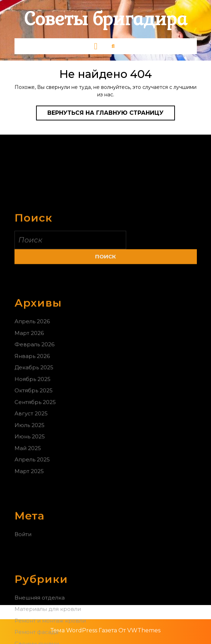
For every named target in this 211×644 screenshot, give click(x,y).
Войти (23, 574)
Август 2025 (31, 453)
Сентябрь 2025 (35, 442)
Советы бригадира (106, 19)
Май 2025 (28, 488)
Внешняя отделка (40, 637)
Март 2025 (29, 511)
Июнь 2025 (30, 476)
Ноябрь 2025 (33, 419)
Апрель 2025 (32, 499)
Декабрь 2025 (34, 407)
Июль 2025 (30, 465)
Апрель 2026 (32, 361)
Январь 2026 (32, 396)
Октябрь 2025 (34, 430)
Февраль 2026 (34, 384)
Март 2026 (29, 372)
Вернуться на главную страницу (111, 114)
